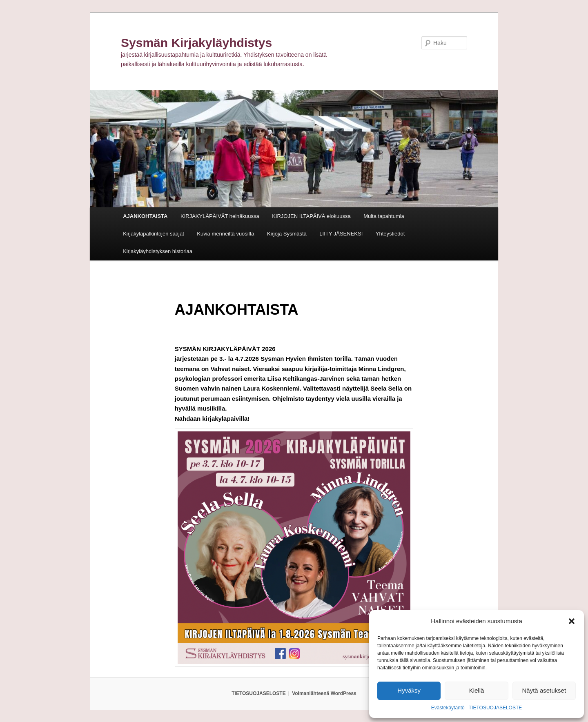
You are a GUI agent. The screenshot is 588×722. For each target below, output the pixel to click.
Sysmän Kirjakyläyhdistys (196, 43)
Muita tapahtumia (384, 216)
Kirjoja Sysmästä (287, 234)
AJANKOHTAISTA (145, 216)
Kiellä (477, 690)
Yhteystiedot (390, 234)
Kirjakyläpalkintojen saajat (154, 234)
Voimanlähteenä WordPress (324, 693)
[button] (572, 621)
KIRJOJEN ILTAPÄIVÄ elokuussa (311, 216)
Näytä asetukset (544, 690)
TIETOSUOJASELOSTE (495, 708)
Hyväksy (409, 690)
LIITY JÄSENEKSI (341, 234)
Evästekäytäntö (448, 708)
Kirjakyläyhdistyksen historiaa (158, 251)
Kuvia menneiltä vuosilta (225, 234)
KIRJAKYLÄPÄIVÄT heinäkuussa (220, 216)
